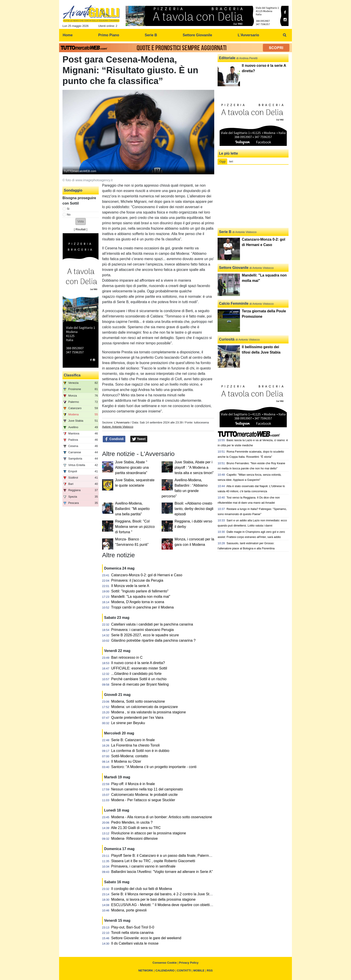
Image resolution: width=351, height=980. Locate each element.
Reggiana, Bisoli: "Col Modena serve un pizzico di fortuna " (135, 527)
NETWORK (146, 970)
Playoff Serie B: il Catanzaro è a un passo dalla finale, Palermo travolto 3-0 (171, 856)
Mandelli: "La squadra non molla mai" (141, 597)
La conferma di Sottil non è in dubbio (140, 751)
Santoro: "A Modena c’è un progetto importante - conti (154, 767)
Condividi (114, 439)
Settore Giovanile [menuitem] (197, 35)
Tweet (139, 439)
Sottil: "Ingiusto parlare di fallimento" (140, 591)
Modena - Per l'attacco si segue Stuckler (143, 800)
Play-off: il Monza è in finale (133, 784)
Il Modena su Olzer (126, 761)
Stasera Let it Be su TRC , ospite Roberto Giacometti (153, 861)
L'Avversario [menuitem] (248, 35)
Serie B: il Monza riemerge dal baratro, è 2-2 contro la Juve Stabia (164, 894)
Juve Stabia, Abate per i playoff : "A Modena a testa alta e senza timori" (194, 467)
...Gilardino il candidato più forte (136, 674)
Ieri (231, 161)
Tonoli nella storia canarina (132, 933)
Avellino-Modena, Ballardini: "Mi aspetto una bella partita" (132, 509)
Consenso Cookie (165, 963)
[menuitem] (285, 35)
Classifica (72, 375)
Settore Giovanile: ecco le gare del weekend (146, 938)
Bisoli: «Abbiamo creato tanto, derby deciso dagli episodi (194, 509)
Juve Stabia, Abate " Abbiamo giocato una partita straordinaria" (132, 467)
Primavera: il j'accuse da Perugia (137, 580)
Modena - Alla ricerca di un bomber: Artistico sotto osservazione (162, 817)
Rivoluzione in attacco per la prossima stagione (149, 833)
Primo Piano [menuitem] (109, 35)
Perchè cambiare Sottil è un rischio (139, 679)
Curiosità (227, 339)
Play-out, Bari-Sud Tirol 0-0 (133, 927)
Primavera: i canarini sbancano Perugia (142, 630)
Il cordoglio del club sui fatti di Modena (142, 889)
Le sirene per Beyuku (128, 723)
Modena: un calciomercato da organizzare (145, 707)
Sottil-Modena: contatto (130, 756)
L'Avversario (122, 422)
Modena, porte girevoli (129, 910)
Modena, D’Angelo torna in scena (138, 602)
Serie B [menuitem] (151, 35)
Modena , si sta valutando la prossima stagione (149, 712)
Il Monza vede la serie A (130, 586)
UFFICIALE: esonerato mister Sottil (139, 668)
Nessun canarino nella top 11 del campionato (147, 789)
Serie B (225, 232)
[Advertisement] (253, 196)
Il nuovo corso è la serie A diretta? (138, 663)
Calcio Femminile (234, 303)
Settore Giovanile (234, 268)
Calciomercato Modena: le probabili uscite (144, 795)
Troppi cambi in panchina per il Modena (142, 607)
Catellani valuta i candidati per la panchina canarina (152, 624)
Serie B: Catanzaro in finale (133, 740)
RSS (210, 970)
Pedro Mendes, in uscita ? (132, 822)
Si (68, 209)
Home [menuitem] (68, 35)
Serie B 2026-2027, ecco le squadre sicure (145, 635)
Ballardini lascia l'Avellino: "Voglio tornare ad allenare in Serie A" (162, 872)
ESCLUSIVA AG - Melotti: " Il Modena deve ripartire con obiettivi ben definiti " (172, 905)
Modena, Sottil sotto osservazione (138, 701)
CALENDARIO (165, 970)
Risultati (81, 229)
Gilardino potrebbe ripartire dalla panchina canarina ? (153, 640)
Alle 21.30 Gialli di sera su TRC (136, 828)
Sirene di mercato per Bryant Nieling (140, 684)
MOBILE (199, 970)
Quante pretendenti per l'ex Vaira (137, 718)
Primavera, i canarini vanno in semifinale (143, 866)
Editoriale (227, 58)
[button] (81, 221)
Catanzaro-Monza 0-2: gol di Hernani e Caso (147, 575)
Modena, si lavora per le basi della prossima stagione (153, 899)
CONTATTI (184, 970)
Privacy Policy (189, 963)
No (69, 215)
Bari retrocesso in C (127, 657)
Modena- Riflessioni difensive (135, 839)
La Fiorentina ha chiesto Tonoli (136, 745)
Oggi (222, 161)
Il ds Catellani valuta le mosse (135, 943)
